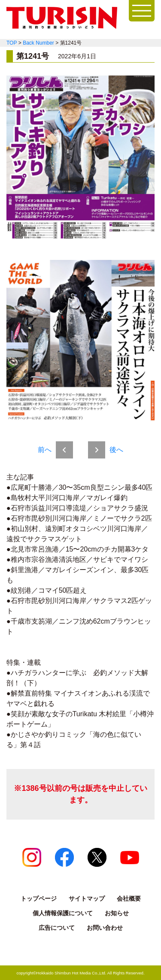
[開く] (142, 11)
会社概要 (129, 899)
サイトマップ (87, 899)
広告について (57, 928)
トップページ (39, 899)
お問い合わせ (105, 928)
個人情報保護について (63, 913)
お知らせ (117, 913)
